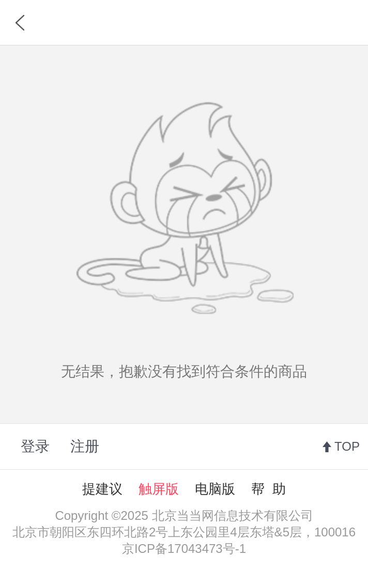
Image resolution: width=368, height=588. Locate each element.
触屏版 (159, 489)
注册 (85, 446)
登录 (35, 446)
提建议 (102, 489)
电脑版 (215, 489)
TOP (347, 446)
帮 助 (268, 489)
